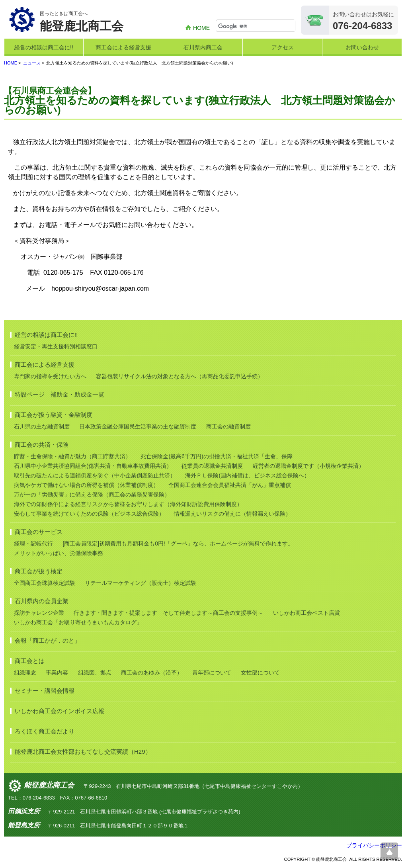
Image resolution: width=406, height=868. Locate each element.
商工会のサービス (39, 532)
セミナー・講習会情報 (45, 691)
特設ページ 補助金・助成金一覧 (60, 394)
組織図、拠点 (95, 673)
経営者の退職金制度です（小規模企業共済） (308, 466)
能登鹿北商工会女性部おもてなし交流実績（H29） (83, 752)
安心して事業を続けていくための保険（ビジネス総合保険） (89, 514)
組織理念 (25, 673)
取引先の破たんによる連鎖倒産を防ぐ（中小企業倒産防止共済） (95, 475)
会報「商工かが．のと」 (48, 640)
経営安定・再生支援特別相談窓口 (56, 346)
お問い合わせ (362, 47)
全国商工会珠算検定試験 (45, 583)
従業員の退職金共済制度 (212, 466)
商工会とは (30, 661)
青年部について (212, 673)
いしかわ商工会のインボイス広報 (60, 711)
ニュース (32, 63)
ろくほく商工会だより (45, 731)
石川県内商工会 (203, 47)
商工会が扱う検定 (39, 571)
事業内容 (57, 673)
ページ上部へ (389, 851)
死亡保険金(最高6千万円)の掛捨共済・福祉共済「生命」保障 (216, 456)
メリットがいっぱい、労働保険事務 (59, 553)
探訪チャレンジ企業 (39, 613)
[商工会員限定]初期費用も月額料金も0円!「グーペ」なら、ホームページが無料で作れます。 (178, 543)
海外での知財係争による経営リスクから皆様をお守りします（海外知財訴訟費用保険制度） (128, 504)
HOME (201, 28)
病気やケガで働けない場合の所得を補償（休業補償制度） (86, 485)
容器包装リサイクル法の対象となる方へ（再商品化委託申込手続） (180, 376)
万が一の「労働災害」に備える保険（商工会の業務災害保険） (92, 495)
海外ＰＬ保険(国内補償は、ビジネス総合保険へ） (247, 475)
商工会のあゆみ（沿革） (152, 673)
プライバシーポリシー (374, 845)
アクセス (283, 47)
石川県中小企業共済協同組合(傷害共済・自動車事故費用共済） (93, 466)
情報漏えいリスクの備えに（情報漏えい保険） (232, 514)
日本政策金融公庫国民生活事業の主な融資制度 (138, 426)
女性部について (260, 673)
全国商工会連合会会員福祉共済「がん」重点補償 (230, 485)
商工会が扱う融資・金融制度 (54, 415)
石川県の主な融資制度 (42, 426)
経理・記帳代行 (33, 543)
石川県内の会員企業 (42, 601)
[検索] (257, 26)
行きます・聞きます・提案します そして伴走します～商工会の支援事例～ (168, 613)
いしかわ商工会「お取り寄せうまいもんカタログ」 (78, 622)
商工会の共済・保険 (42, 445)
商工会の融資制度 (228, 426)
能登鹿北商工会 (49, 786)
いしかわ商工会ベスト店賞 (306, 613)
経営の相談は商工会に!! (44, 47)
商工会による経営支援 (123, 47)
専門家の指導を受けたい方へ (50, 376)
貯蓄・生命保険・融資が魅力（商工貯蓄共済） (72, 456)
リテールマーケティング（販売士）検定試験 (141, 583)
